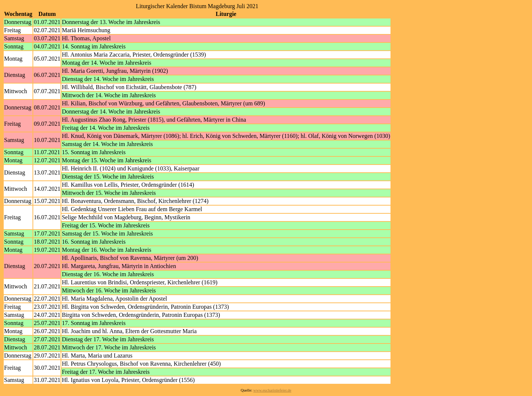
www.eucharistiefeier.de (272, 390)
